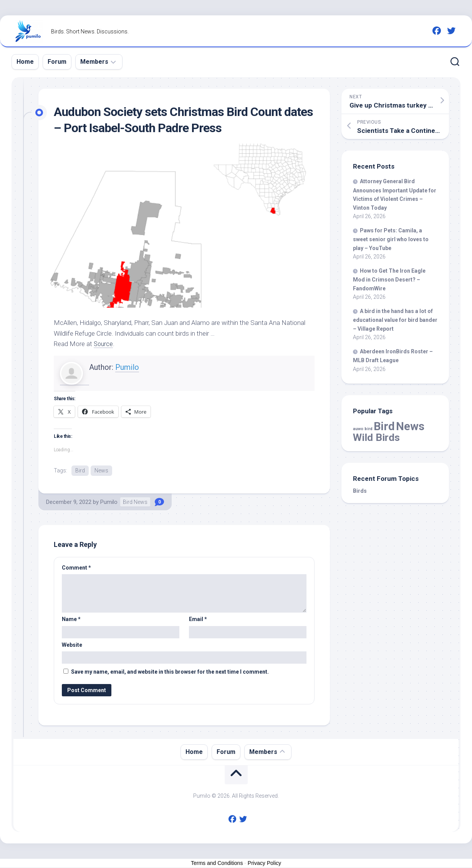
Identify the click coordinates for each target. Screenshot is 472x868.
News (101, 470)
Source (104, 344)
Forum (57, 62)
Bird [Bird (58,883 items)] (384, 426)
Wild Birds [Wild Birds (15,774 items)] (376, 437)
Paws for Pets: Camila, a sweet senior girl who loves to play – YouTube (391, 239)
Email (198, 620)
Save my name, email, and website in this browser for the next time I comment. (170, 672)
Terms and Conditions (217, 863)
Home (25, 62)
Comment (76, 568)
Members (94, 62)
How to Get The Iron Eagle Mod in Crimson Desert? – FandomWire (389, 280)
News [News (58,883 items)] (410, 426)
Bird (80, 470)
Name (71, 620)
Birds (360, 491)
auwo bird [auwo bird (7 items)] (363, 429)
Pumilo (127, 367)
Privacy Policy (264, 863)
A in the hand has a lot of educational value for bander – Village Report (395, 320)
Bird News (135, 502)
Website (72, 645)
